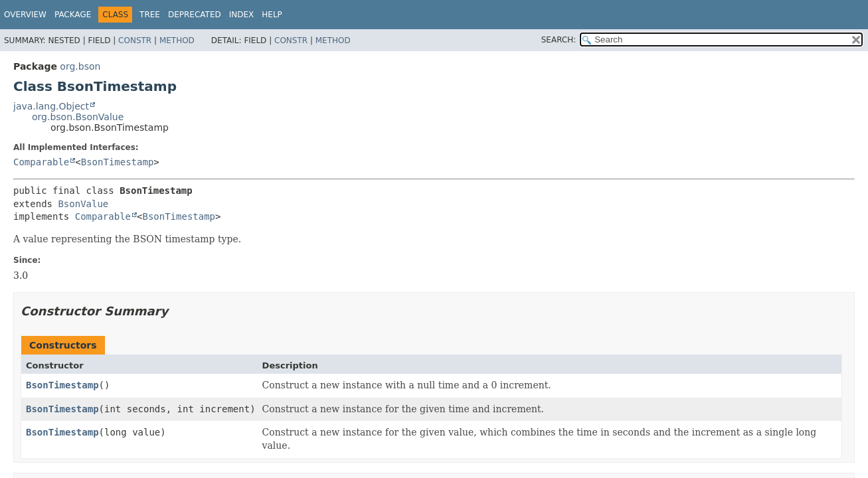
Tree (150, 15)
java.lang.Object (51, 106)
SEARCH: (559, 40)
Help (272, 15)
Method (177, 40)
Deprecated (195, 15)
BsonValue (83, 204)
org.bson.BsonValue (78, 117)
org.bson (80, 66)
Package (73, 15)
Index (242, 15)
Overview (25, 15)
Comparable (41, 162)
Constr (135, 40)
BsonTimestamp (118, 162)
